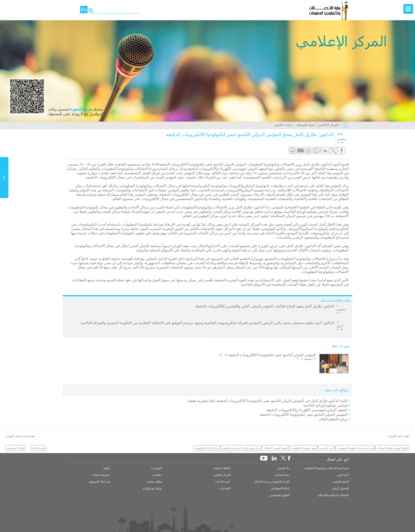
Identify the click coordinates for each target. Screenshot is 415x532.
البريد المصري (327, 448)
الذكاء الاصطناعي (280, 488)
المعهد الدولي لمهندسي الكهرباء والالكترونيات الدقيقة (307, 410)
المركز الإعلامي (328, 125)
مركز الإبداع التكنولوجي (207, 448)
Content (4, 178)
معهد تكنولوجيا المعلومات (304, 448)
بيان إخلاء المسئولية (99, 482)
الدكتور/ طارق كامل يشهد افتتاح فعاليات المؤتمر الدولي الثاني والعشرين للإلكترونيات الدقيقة (265, 306)
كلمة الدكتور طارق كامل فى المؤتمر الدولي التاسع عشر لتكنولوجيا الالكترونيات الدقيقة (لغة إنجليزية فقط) (268, 401)
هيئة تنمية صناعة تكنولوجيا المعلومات (356, 448)
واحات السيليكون (16, 448)
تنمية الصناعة (282, 475)
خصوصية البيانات (101, 475)
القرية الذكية (39, 448)
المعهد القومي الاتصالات (276, 448)
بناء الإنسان (283, 468)
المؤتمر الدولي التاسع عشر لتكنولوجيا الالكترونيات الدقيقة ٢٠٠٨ (268, 355)
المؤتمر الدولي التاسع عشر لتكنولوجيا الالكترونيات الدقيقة (304, 415)
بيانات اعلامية (284, 125)
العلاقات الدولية (222, 468)
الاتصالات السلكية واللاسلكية (333, 495)
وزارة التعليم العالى (333, 419)
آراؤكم (107, 468)
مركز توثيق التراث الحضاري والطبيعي (241, 448)
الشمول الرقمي (340, 488)
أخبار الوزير (343, 475)
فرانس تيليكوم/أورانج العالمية (325, 405)
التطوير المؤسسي (279, 495)
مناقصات (157, 475)
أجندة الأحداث (223, 482)
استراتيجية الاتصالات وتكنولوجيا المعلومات (326, 468)
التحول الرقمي (341, 482)
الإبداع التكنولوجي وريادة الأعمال (272, 482)
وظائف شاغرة (154, 482)
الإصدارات (225, 488)
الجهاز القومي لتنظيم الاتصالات (392, 448)
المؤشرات (156, 468)
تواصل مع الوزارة (152, 488)
